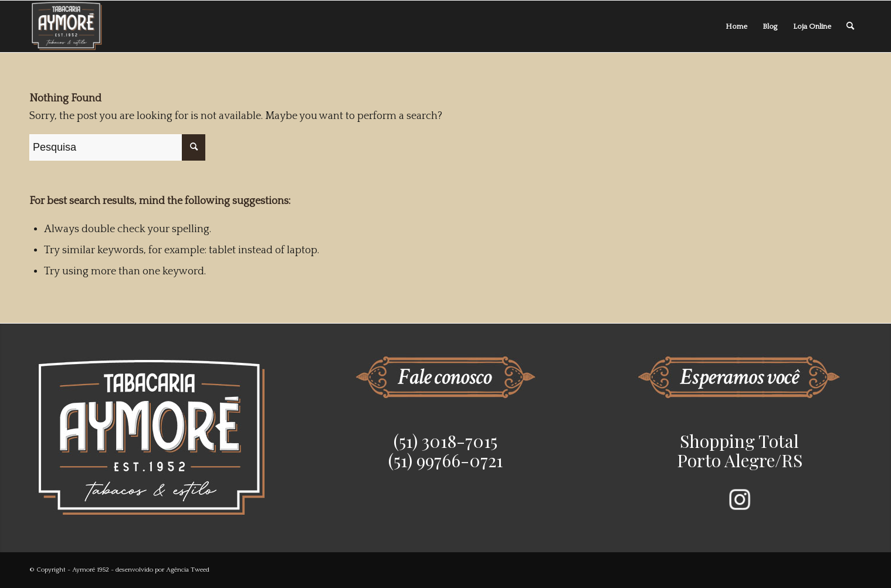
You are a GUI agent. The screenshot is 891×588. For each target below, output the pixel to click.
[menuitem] (736, 26)
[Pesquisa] (850, 26)
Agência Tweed (188, 570)
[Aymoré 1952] (67, 26)
